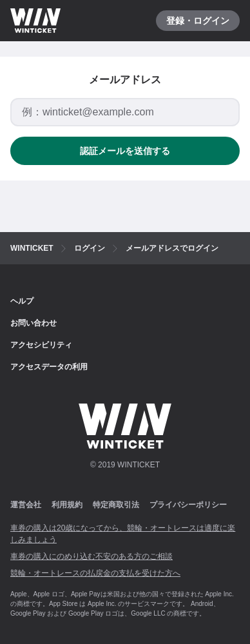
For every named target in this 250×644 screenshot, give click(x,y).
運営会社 (26, 505)
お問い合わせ (34, 323)
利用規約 (67, 505)
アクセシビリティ (41, 345)
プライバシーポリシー (188, 505)
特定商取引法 (116, 505)
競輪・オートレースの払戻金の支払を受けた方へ (95, 573)
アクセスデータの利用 (49, 367)
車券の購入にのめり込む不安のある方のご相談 (91, 556)
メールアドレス (125, 80)
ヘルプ (22, 301)
